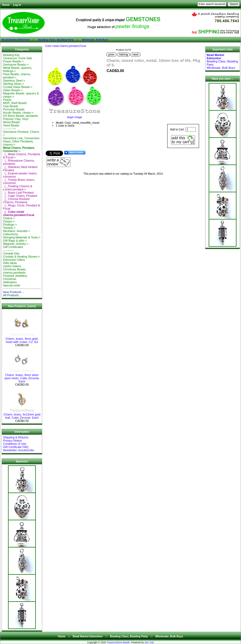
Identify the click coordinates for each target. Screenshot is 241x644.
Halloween (10, 282)
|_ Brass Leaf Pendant (18, 193)
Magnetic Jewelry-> (16, 244)
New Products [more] (22, 306)
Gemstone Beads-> (16, 65)
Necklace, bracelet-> (16, 231)
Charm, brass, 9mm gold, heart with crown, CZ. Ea (22, 339)
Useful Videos (12, 266)
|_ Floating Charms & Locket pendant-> (18, 188)
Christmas (10, 279)
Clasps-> (9, 221)
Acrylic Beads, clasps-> (18, 113)
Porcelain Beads (14, 109)
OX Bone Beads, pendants (20, 116)
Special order (12, 285)
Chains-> (9, 218)
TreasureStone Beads (118, 642)
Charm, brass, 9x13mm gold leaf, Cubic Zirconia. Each (22, 415)
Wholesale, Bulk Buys (95, 40)
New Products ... (14, 292)
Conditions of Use (15, 444)
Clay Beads (10, 106)
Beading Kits (11, 55)
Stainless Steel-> (14, 81)
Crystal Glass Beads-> (18, 87)
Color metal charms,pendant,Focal (66, 46)
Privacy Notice (12, 441)
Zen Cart (149, 642)
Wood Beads (11, 122)
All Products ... (12, 295)
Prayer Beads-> (13, 61)
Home (6, 5)
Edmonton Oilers (14, 260)
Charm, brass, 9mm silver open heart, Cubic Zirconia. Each (22, 377)
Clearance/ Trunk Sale (18, 58)
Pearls (7, 100)
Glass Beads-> (13, 90)
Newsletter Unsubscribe (18, 450)
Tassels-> (9, 228)
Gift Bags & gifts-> (15, 241)
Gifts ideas (10, 263)
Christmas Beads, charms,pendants (15, 271)
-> (19, 149)
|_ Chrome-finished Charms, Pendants (16, 201)
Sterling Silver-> (13, 84)
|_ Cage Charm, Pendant (20, 196)
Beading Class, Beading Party (56, 40)
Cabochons (10, 234)
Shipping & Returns (16, 437)
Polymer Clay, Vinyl (15, 119)
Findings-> (10, 225)
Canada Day (11, 253)
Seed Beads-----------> (11, 127)
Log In (17, 5)
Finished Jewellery (15, 276)
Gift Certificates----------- (13, 249)
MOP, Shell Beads (15, 103)
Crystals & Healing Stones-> (21, 257)
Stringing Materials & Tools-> (22, 237)
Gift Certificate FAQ (16, 447)
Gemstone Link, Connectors (21, 138)
